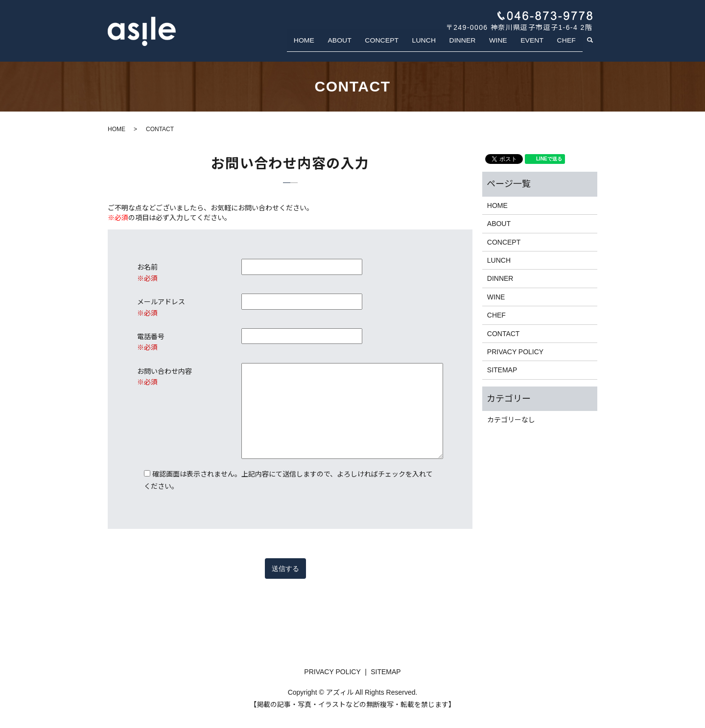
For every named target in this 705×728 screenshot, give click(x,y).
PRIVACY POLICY (515, 352)
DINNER (475, 46)
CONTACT (504, 334)
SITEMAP (502, 370)
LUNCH (439, 46)
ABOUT (361, 46)
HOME (329, 46)
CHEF (568, 46)
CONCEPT (400, 46)
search (596, 46)
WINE (507, 46)
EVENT (538, 46)
